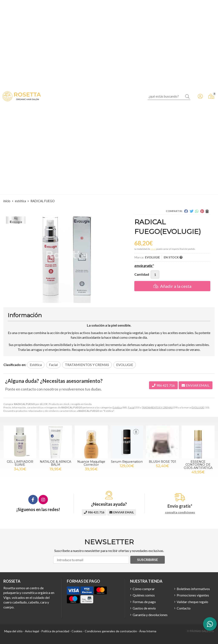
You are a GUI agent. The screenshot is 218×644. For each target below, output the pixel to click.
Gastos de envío (144, 608)
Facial (131, 407)
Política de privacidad (55, 631)
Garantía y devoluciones (150, 615)
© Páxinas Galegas (200, 631)
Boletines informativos (193, 589)
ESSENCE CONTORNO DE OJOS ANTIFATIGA (198, 465)
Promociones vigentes (193, 595)
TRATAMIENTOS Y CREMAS (157, 407)
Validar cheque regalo (192, 602)
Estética (117, 407)
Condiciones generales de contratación (111, 631)
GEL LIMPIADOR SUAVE (20, 463)
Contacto (184, 608)
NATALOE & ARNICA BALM (55, 463)
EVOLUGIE (198, 407)
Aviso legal (32, 631)
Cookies (77, 631)
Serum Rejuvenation (127, 462)
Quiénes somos (144, 595)
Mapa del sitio (13, 631)
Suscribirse (148, 560)
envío (153, 249)
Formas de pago (144, 602)
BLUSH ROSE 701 (162, 462)
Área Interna (148, 631)
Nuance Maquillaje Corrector (91, 463)
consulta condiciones (180, 512)
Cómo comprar (144, 589)
